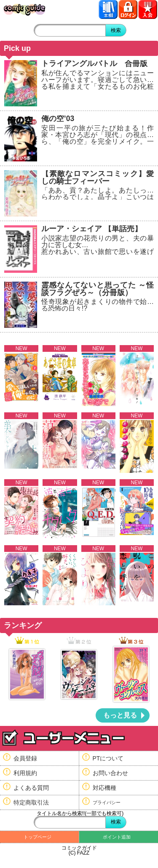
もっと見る (120, 715)
